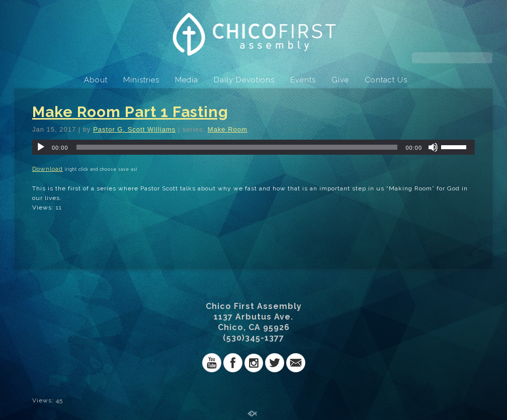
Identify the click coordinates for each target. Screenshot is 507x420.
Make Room (228, 129)
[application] (253, 147)
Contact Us (386, 80)
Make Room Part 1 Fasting (130, 112)
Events (303, 80)
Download (48, 169)
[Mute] (433, 147)
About (96, 80)
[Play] (41, 147)
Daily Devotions (244, 80)
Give (340, 80)
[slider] (237, 147)
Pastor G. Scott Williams (134, 129)
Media (187, 80)
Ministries (141, 80)
